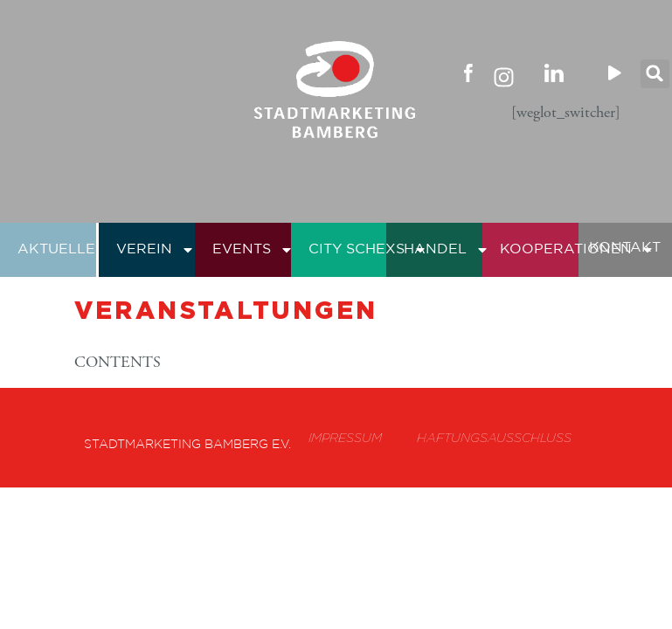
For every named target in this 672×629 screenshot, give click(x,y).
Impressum (345, 438)
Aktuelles (72, 250)
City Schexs (368, 250)
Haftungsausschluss (494, 438)
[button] (655, 74)
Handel (447, 250)
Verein (156, 250)
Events (253, 250)
